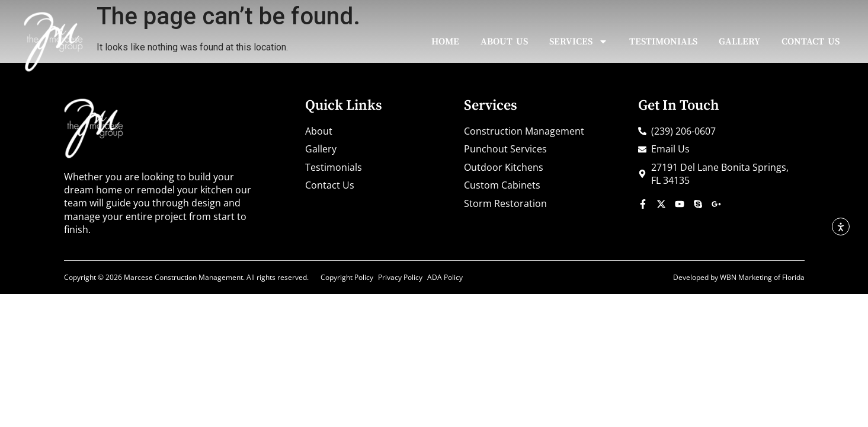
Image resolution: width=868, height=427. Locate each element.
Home (445, 42)
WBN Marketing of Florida (762, 277)
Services (579, 42)
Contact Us (811, 42)
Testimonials (663, 42)
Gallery (739, 42)
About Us (504, 42)
